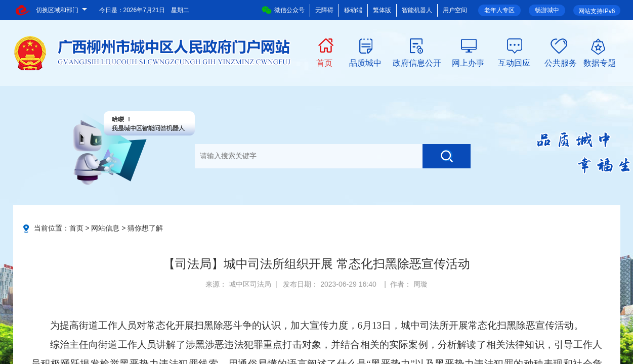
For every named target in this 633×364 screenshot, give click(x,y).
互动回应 (514, 62)
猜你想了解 (145, 228)
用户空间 (455, 10)
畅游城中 (547, 10)
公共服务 (561, 62)
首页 (324, 62)
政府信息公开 (417, 62)
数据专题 (600, 62)
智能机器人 (417, 10)
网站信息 (105, 228)
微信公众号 (283, 10)
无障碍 (324, 10)
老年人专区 (499, 10)
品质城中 (365, 62)
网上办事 (468, 62)
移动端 (353, 10)
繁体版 (382, 10)
